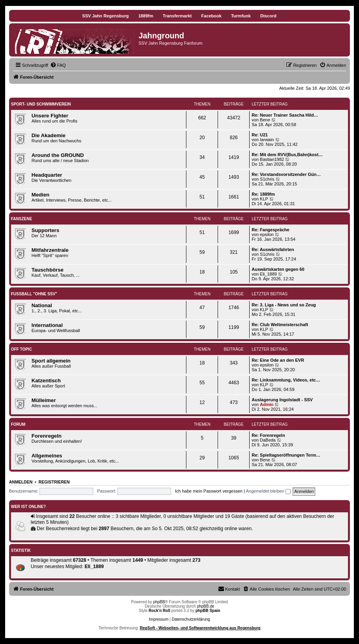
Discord (268, 16)
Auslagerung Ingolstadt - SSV (282, 400)
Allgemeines (47, 456)
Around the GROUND (58, 155)
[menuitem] (58, 65)
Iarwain (267, 140)
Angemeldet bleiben (268, 491)
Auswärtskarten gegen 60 (278, 269)
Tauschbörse (48, 270)
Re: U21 (260, 135)
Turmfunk (241, 16)
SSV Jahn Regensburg (105, 16)
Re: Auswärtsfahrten (273, 249)
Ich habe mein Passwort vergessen (209, 491)
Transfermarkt (177, 16)
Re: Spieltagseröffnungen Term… (286, 455)
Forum (18, 424)
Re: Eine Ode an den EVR (278, 360)
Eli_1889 (268, 274)
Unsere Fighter (50, 116)
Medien (40, 195)
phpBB (159, 602)
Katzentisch (46, 381)
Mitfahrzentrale (50, 250)
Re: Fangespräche (270, 230)
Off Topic (22, 349)
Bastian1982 (272, 159)
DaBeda (268, 440)
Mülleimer (44, 400)
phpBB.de (206, 606)
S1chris (267, 179)
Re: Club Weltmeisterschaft (280, 325)
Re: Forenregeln (268, 435)
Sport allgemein (51, 361)
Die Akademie (49, 135)
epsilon (267, 234)
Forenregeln (47, 436)
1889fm (146, 16)
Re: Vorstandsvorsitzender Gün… (286, 174)
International (47, 325)
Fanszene (22, 219)
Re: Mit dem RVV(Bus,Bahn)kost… (287, 155)
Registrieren (54, 482)
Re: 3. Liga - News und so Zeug (284, 305)
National (42, 305)
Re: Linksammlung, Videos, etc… (286, 380)
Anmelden (21, 482)
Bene (265, 120)
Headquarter (47, 175)
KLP (264, 199)
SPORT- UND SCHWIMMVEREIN (41, 104)
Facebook (211, 16)
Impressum (159, 619)
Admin (267, 404)
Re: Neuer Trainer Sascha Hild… (285, 115)
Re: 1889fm (263, 194)
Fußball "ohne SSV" (34, 294)
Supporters (45, 230)
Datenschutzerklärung (191, 619)
